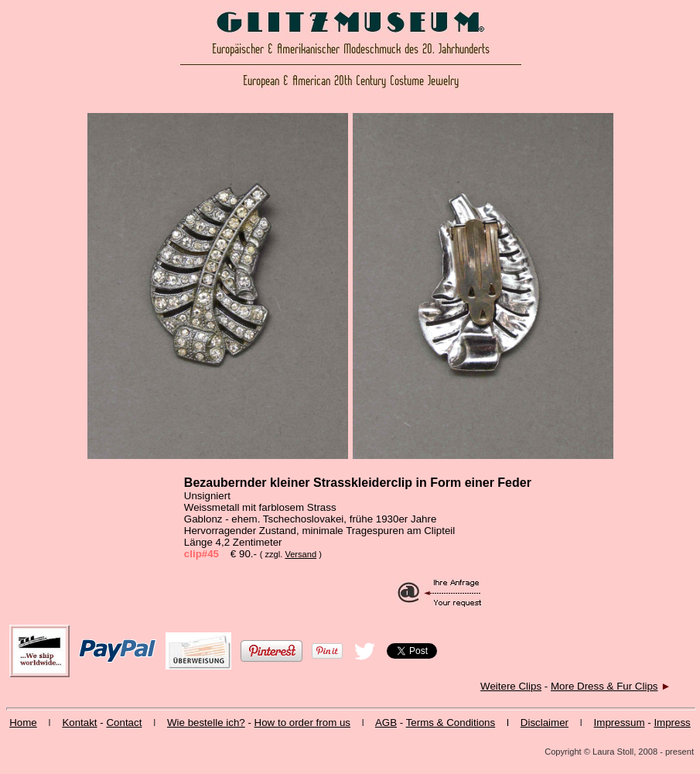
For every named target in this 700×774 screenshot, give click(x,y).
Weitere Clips (511, 686)
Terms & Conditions (451, 723)
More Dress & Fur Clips (604, 686)
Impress (672, 723)
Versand (300, 554)
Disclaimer (545, 723)
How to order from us (302, 723)
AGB (386, 723)
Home (23, 723)
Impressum (620, 723)
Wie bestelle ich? (206, 723)
